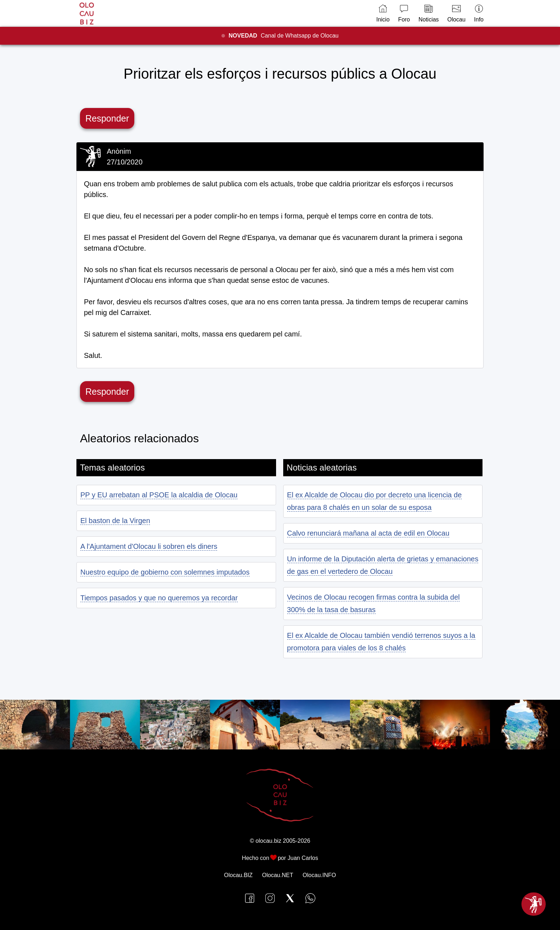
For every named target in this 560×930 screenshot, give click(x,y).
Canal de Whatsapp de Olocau (284, 36)
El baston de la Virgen (115, 521)
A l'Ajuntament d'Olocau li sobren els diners (149, 546)
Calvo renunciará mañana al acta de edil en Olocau (368, 533)
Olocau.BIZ (238, 875)
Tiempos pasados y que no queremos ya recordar (159, 598)
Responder (107, 118)
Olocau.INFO (319, 875)
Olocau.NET (278, 875)
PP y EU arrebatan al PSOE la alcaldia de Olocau (159, 495)
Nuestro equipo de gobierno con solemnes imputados (165, 572)
